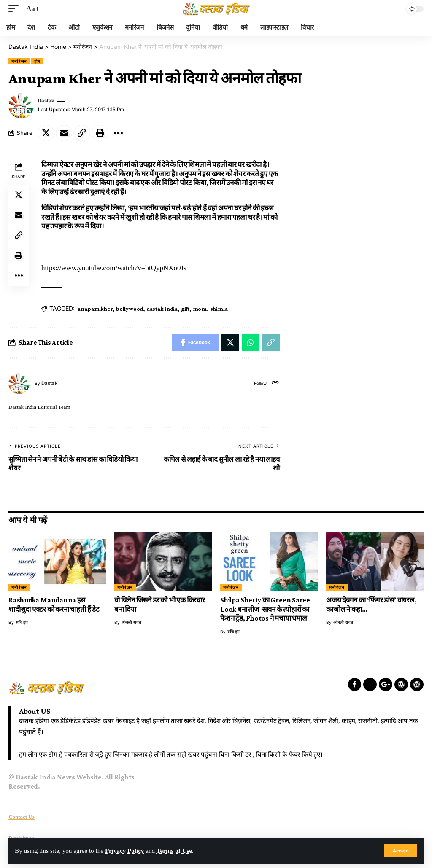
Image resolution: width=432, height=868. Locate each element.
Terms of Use (175, 851)
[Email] (64, 133)
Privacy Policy (125, 851)
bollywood (130, 308)
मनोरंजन (19, 61)
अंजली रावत (131, 622)
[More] (119, 133)
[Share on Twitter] (46, 133)
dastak (46, 100)
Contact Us (22, 816)
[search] (394, 9)
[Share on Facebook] (195, 342)
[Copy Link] (82, 133)
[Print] (100, 133)
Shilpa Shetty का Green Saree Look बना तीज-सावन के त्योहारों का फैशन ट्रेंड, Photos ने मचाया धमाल (265, 609)
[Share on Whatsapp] (251, 342)
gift (185, 308)
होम (38, 61)
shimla (219, 308)
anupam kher (95, 308)
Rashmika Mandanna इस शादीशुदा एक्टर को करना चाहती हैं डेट (54, 605)
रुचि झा (22, 622)
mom (200, 308)
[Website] (275, 383)
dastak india (162, 308)
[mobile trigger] (16, 9)
